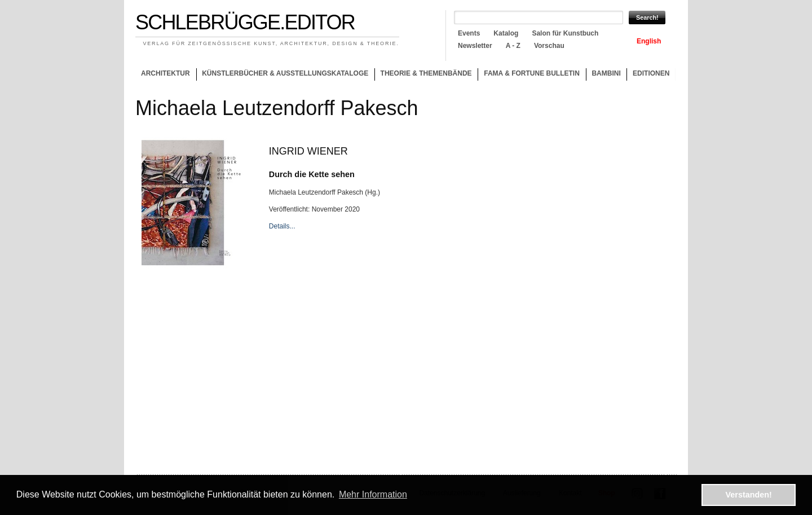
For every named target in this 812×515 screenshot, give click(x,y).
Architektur (166, 73)
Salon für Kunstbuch (565, 33)
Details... (282, 226)
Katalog (506, 33)
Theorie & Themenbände (423, 75)
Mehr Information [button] (373, 494)
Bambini (606, 73)
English (649, 41)
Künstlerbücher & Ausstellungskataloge (285, 73)
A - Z (513, 46)
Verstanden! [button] (749, 495)
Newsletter (475, 46)
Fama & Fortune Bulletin (532, 73)
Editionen (651, 73)
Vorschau (549, 46)
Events (469, 33)
